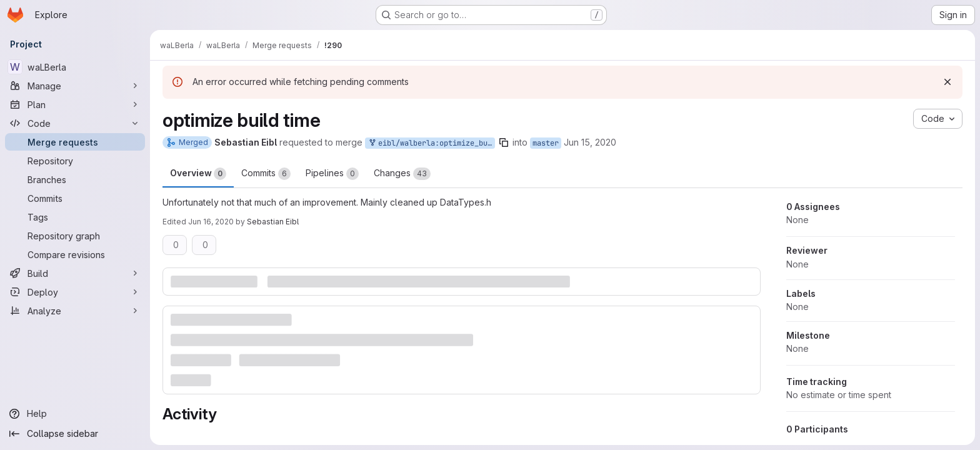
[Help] (75, 414)
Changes (402, 174)
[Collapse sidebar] (75, 434)
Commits (266, 174)
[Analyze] (75, 311)
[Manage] (75, 86)
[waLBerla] (75, 67)
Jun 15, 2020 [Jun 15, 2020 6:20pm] (590, 142)
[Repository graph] (75, 236)
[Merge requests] (75, 142)
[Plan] (75, 104)
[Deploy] (75, 292)
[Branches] (75, 179)
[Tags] (75, 217)
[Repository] (75, 161)
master (546, 143)
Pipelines (332, 174)
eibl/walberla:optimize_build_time (431, 143)
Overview (198, 174)
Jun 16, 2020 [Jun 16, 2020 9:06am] (211, 222)
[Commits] (75, 198)
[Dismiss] (947, 82)
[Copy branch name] (504, 142)
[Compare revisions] (75, 254)
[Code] (75, 123)
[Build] (75, 273)
